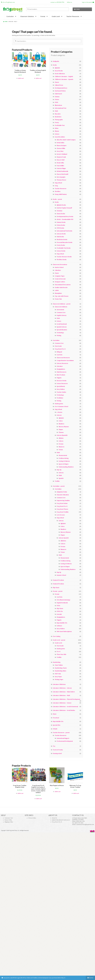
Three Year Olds (61, 654)
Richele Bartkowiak (62, 171)
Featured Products (58, 580)
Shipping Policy (9, 822)
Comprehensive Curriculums (65, 360)
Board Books (59, 71)
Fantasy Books (61, 222)
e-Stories (59, 412)
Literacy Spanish (64, 538)
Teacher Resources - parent (61, 733)
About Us (55, 818)
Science (57, 134)
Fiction (57, 100)
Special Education (62, 330)
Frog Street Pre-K (60, 349)
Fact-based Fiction (60, 91)
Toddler (57, 481)
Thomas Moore (61, 180)
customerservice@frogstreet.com (85, 824)
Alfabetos (63, 541)
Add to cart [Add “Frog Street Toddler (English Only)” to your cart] (20, 793)
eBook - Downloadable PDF (65, 219)
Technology (60, 333)
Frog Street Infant (62, 503)
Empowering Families (63, 501)
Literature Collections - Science (62, 703)
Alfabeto (61, 438)
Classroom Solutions (27, 16)
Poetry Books (61, 245)
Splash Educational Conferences (61, 820)
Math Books (60, 237)
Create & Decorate (60, 279)
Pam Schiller (60, 166)
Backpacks (56, 61)
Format (43, 16)
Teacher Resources (73, 16)
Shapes (61, 430)
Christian (59, 211)
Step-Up (59, 470)
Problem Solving (64, 458)
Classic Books (61, 214)
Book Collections (60, 74)
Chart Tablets (59, 665)
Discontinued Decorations (63, 285)
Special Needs (61, 386)
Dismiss (91, 978)
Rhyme (57, 131)
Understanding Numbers (66, 467)
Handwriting (57, 662)
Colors (61, 421)
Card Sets (60, 355)
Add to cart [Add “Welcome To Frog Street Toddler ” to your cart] (76, 793)
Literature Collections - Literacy (62, 688)
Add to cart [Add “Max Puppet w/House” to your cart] (58, 792)
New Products (61, 375)
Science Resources (62, 384)
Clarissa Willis (61, 148)
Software (59, 626)
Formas (61, 444)
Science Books (61, 251)
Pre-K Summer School (61, 407)
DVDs (58, 606)
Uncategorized (57, 753)
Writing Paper (59, 679)
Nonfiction (58, 117)
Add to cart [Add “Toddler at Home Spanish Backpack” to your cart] (21, 78)
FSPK (56, 102)
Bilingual (59, 352)
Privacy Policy (32, 818)
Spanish (61, 478)
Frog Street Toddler (63, 512)
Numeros (62, 447)
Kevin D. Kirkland (62, 154)
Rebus (57, 128)
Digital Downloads (62, 603)
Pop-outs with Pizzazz (62, 296)
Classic (57, 82)
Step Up (59, 572)
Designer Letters (60, 282)
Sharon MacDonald (62, 174)
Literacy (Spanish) (62, 435)
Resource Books (62, 381)
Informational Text (61, 108)
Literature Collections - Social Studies (64, 710)
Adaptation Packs (62, 492)
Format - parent (58, 591)
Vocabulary (60, 398)
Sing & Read (58, 183)
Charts (57, 273)
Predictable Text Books (64, 248)
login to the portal (88, 2)
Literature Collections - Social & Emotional (65, 707)
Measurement (63, 455)
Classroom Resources (63, 358)
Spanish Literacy (62, 327)
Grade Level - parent (59, 640)
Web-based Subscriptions (64, 632)
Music (55, 714)
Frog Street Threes (62, 509)
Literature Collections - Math (61, 695)
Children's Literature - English (64, 77)
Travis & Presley (58, 750)
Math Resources (62, 372)
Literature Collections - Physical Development (66, 699)
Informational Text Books (64, 231)
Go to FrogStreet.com (8, 2)
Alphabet (57, 68)
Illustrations (58, 105)
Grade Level (56, 16)
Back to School (59, 267)
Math (56, 111)
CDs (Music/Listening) (63, 600)
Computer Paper (60, 276)
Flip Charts (56, 588)
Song (56, 186)
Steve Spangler (61, 177)
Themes (61, 432)
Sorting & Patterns (64, 461)
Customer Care (9, 818)
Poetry (57, 123)
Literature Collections (59, 684)
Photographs (59, 120)
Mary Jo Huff (61, 160)
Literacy (59, 415)
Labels (57, 290)
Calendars (58, 270)
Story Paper (58, 677)
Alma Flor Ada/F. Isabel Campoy (66, 140)
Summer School (61, 575)
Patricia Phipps (61, 168)
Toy (54, 746)
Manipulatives (61, 369)
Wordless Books (62, 260)
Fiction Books (61, 225)
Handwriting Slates (61, 671)
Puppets (59, 378)
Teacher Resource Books (64, 257)
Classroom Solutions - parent (62, 304)
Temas (61, 450)
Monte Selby (60, 163)
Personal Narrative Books (65, 242)
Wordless (58, 191)
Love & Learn (61, 515)
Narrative (58, 114)
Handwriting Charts (61, 668)
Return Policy (8, 820)
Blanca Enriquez (62, 146)
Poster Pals (58, 299)
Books (55, 65)
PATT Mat (58, 674)
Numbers (61, 424)
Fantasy (57, 97)
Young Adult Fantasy (61, 194)
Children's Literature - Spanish (64, 79)
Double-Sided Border (61, 288)
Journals (59, 614)
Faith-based (58, 94)
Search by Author (60, 137)
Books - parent (57, 199)
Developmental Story (61, 88)
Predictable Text (60, 125)
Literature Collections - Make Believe (64, 692)
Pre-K (59, 652)
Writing (59, 336)
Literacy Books (61, 234)
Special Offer (57, 725)
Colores (61, 441)
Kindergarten (59, 404)
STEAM (55, 729)
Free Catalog (57, 636)
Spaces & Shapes (64, 464)
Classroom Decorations (60, 265)
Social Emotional (62, 324)
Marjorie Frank (61, 157)
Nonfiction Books (62, 240)
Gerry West (60, 151)
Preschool (56, 718)
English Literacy (62, 315)
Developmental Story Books (65, 217)
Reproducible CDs (62, 623)
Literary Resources (62, 363)
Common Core (61, 313)
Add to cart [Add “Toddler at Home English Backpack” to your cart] (39, 78)
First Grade (58, 346)
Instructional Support (63, 738)
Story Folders (61, 389)
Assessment (60, 310)
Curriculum (10, 16)
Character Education (63, 495)
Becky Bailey (60, 143)
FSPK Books (60, 228)
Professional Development (65, 741)
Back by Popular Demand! (64, 208)
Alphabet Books (61, 205)
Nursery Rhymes (64, 427)
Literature (60, 366)
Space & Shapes (65, 567)
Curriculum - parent (59, 486)
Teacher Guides (61, 392)
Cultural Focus (59, 85)
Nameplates (58, 293)
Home (6, 22)
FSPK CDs (60, 611)
